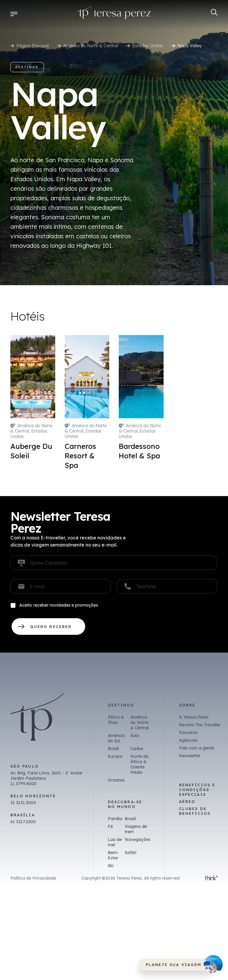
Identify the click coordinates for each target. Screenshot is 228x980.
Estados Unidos (148, 46)
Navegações (138, 839)
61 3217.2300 (23, 822)
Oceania (116, 780)
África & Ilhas (116, 720)
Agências (188, 740)
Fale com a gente (197, 748)
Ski (111, 866)
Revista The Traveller (200, 725)
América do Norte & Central (91, 46)
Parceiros (188, 733)
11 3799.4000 (23, 784)
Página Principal (33, 46)
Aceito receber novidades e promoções (59, 605)
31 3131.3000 (23, 803)
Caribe (137, 749)
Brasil (113, 749)
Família (115, 819)
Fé (110, 826)
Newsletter (190, 756)
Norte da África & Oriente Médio (139, 764)
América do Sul (116, 738)
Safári (130, 853)
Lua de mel (115, 842)
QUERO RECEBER (48, 626)
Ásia (135, 736)
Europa (115, 756)
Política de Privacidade (33, 878)
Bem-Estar (113, 855)
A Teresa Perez (194, 717)
